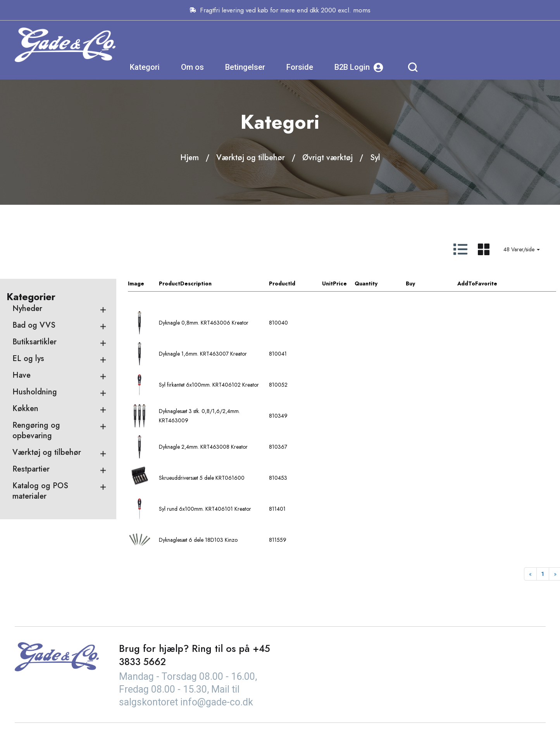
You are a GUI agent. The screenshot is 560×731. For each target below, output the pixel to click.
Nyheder (27, 309)
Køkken (25, 409)
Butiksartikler (34, 342)
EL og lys (28, 359)
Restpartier (31, 469)
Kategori (254, 45)
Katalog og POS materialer (40, 491)
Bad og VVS (34, 326)
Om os (302, 45)
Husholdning (35, 392)
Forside (409, 45)
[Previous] (530, 574)
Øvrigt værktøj (327, 158)
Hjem (190, 158)
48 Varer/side (522, 249)
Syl (375, 158)
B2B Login (469, 45)
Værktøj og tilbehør (251, 158)
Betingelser (355, 45)
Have (22, 376)
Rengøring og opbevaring (36, 431)
